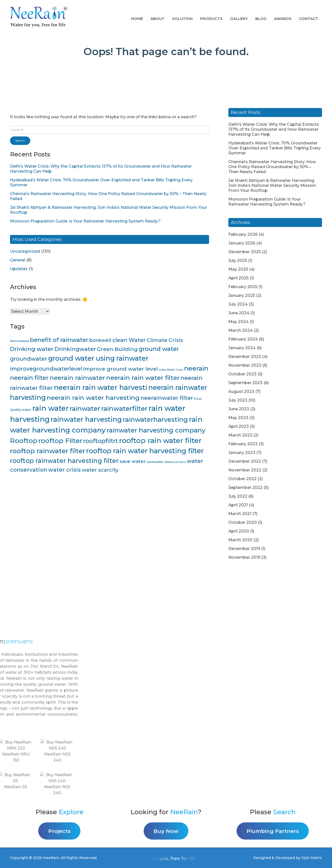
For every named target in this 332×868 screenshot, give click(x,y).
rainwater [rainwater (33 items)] (85, 408)
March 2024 (240, 330)
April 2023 (239, 426)
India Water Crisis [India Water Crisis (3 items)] (171, 370)
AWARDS (283, 19)
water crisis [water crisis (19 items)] (64, 470)
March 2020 (240, 540)
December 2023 (245, 357)
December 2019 (244, 549)
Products (211, 19)
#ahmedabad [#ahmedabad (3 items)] (19, 341)
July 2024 (238, 304)
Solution (182, 19)
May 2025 (238, 269)
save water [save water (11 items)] (133, 461)
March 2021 (240, 514)
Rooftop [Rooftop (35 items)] (24, 441)
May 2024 (238, 322)
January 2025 (242, 295)
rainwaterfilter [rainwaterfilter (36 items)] (124, 408)
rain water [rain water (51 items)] (50, 408)
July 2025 (238, 261)
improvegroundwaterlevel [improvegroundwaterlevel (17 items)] (46, 369)
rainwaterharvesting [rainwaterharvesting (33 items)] (155, 419)
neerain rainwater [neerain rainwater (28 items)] (77, 378)
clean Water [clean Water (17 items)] (129, 340)
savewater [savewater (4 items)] (155, 462)
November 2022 (245, 470)
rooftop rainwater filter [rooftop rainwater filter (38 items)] (48, 451)
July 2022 (238, 496)
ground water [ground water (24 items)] (159, 349)
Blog (261, 19)
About (158, 19)
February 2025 (243, 287)
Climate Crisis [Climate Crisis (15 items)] (165, 340)
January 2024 (242, 348)
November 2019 (244, 557)
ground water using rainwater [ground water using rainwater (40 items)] (98, 358)
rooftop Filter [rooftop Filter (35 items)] (60, 441)
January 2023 (242, 453)
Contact (309, 19)
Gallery (239, 19)
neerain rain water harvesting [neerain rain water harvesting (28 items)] (93, 398)
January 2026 (242, 243)
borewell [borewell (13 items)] (100, 340)
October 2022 (242, 479)
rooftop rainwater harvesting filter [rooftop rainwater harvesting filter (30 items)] (64, 461)
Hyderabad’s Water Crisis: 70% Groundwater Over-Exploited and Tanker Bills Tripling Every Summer (275, 148)
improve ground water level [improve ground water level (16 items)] (120, 369)
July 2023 (238, 400)
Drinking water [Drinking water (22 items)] (32, 349)
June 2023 (239, 409)
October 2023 (242, 374)
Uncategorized (25, 251)
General (18, 260)
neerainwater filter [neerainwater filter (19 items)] (167, 398)
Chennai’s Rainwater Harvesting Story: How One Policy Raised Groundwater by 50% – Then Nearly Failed (272, 167)
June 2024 (239, 313)
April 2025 (238, 278)
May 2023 (238, 418)
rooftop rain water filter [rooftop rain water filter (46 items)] (160, 440)
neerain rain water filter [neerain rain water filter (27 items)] (143, 378)
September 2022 (245, 488)
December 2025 (245, 252)
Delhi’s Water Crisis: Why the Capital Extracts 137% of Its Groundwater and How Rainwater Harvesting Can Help (274, 129)
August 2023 (241, 391)
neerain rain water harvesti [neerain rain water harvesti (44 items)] (101, 387)
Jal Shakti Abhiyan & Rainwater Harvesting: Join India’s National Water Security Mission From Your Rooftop (272, 185)
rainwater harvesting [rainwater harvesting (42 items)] (86, 419)
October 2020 (243, 522)
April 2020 (239, 531)
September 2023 (245, 383)
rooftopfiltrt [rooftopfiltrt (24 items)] (101, 441)
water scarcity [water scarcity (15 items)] (100, 470)
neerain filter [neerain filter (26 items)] (29, 378)
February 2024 (243, 339)
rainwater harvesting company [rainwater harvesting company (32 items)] (156, 430)
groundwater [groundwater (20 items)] (29, 359)
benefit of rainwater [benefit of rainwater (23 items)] (59, 340)
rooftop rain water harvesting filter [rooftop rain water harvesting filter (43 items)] (145, 451)
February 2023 (243, 444)
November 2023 (245, 365)
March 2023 (240, 435)
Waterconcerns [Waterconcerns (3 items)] (175, 462)
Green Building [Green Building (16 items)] (117, 349)
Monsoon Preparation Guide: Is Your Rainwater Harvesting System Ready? (85, 221)
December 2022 (245, 461)
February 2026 (243, 234)
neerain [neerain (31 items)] (196, 368)
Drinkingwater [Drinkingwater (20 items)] (75, 349)
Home (137, 19)
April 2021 (238, 505)
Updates (19, 269)
